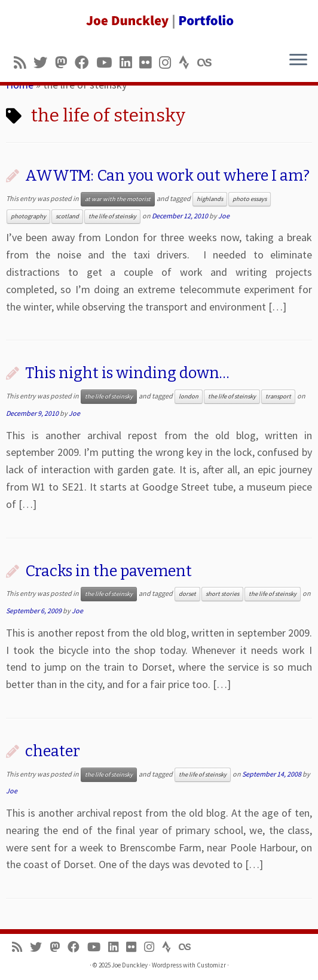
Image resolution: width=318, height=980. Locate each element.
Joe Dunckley (130, 965)
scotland (67, 216)
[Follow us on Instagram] (169, 63)
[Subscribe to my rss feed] (24, 63)
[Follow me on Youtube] (108, 63)
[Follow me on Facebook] (85, 63)
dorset (187, 594)
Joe (224, 216)
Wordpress (167, 965)
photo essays (250, 199)
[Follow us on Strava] (188, 63)
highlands (210, 199)
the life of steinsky (112, 216)
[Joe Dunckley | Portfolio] (159, 21)
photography (28, 216)
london (189, 396)
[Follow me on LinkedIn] (129, 63)
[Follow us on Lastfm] (208, 63)
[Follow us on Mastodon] (65, 63)
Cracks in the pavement (108, 571)
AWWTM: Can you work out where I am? (167, 176)
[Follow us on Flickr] (149, 63)
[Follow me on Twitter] (44, 63)
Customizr (211, 965)
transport (278, 396)
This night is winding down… (127, 373)
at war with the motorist (118, 199)
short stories (222, 594)
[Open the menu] (298, 60)
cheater (53, 751)
